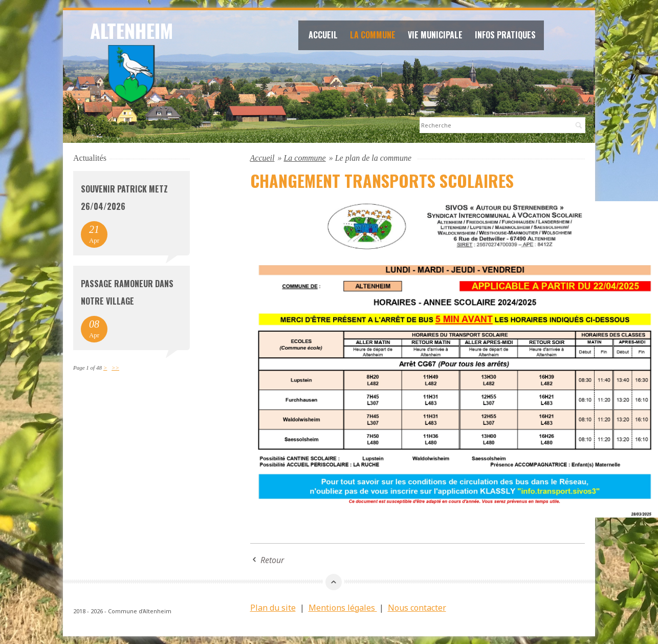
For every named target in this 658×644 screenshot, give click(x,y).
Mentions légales (343, 608)
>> (115, 368)
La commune (373, 35)
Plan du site (273, 608)
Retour (272, 560)
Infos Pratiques (505, 35)
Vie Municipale (435, 35)
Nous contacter (417, 608)
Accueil (323, 35)
